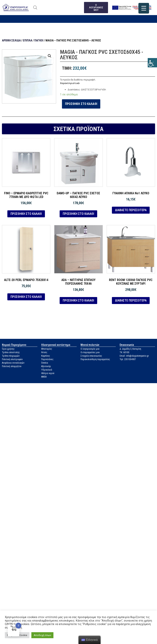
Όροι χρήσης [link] (8, 349)
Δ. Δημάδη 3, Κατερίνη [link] (130, 349)
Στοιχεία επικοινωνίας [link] (91, 356)
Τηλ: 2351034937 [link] (128, 360)
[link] (152, 63)
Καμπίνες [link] (46, 356)
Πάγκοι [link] (39, 41)
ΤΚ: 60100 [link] (124, 353)
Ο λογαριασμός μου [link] (90, 349)
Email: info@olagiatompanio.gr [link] (134, 356)
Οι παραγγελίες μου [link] (90, 353)
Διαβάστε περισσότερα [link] (131, 210)
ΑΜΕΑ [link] (44, 377)
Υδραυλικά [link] (47, 370)
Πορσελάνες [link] (47, 360)
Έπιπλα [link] (27, 41)
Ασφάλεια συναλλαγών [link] (13, 363)
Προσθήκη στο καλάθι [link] (81, 104)
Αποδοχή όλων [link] (42, 635)
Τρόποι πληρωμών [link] (11, 356)
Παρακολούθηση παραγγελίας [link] (95, 360)
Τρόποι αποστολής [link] (11, 353)
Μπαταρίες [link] (47, 349)
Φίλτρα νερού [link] (48, 373)
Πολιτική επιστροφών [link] (12, 360)
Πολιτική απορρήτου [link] (12, 367)
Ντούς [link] (44, 353)
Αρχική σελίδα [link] (11, 41)
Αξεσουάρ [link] (46, 367)
